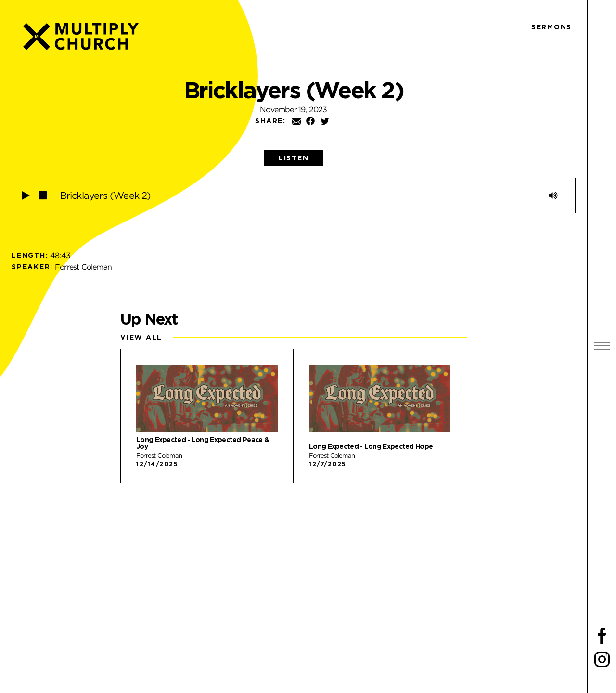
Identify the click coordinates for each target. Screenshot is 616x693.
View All (141, 337)
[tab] (294, 158)
